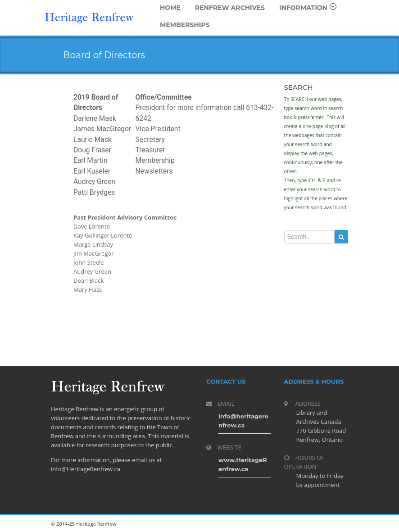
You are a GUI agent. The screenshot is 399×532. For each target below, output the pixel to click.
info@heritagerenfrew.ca (243, 421)
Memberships (185, 25)
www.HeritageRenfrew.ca (243, 464)
